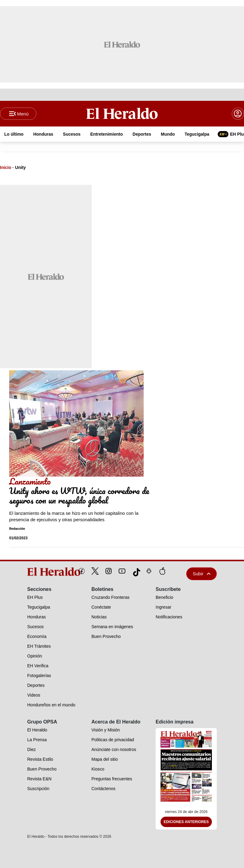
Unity (20, 167)
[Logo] (122, 113)
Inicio (6, 167)
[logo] (40, 572)
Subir (201, 574)
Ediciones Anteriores (186, 822)
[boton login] (238, 114)
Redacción (17, 529)
